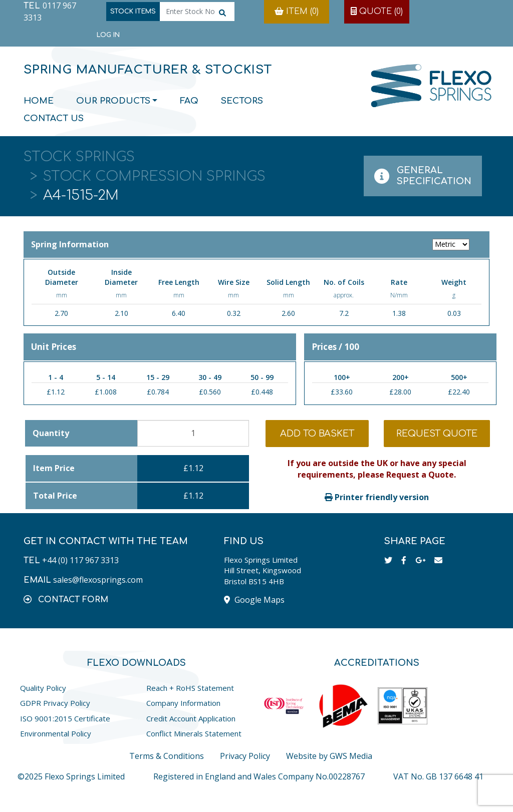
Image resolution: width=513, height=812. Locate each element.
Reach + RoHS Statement (190, 688)
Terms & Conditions (167, 756)
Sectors (242, 101)
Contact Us (54, 118)
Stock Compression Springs (154, 176)
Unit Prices (54, 347)
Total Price (55, 496)
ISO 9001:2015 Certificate (65, 718)
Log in (108, 35)
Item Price (54, 468)
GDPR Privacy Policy (55, 703)
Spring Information (256, 245)
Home (39, 101)
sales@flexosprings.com (98, 580)
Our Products (113, 101)
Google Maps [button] (254, 600)
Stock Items (133, 12)
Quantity (51, 433)
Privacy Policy (245, 756)
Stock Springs (79, 157)
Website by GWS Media (329, 756)
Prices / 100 (335, 347)
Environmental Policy (56, 733)
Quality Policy (43, 688)
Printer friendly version (377, 497)
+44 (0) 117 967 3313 (80, 560)
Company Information (183, 703)
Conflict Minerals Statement (194, 733)
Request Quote (437, 434)
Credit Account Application (191, 718)
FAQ (189, 101)
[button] (66, 599)
